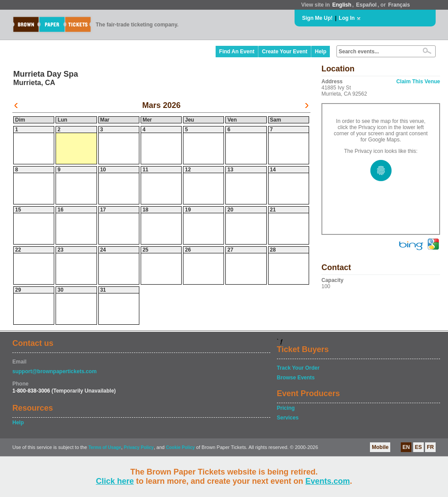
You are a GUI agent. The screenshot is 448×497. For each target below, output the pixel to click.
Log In (347, 18)
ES (418, 447)
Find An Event (237, 52)
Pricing (286, 408)
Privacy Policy (139, 447)
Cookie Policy (180, 447)
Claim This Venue (418, 82)
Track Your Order (298, 368)
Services (288, 418)
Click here (115, 481)
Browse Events (296, 378)
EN (406, 447)
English (342, 5)
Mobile (380, 447)
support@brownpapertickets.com (54, 371)
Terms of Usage (105, 447)
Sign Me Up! (317, 18)
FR (430, 447)
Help (321, 52)
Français (399, 5)
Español (367, 5)
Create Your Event (285, 52)
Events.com (328, 481)
